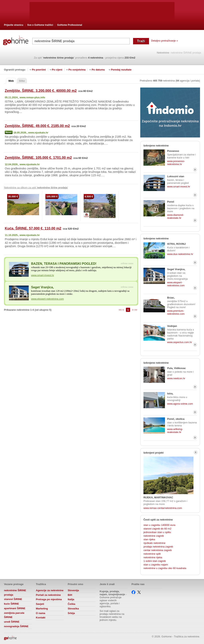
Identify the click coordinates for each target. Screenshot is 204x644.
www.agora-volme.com (180, 404)
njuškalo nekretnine (154, 543)
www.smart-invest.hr (43, 275)
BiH (70, 595)
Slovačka (73, 609)
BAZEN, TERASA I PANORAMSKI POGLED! (64, 264)
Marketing (42, 609)
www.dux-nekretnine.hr (180, 254)
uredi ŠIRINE (12, 622)
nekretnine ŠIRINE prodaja (15, 593)
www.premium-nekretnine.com (176, 312)
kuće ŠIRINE (11, 604)
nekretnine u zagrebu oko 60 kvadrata (165, 568)
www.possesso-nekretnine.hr (176, 163)
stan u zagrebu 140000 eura (159, 525)
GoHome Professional (70, 25)
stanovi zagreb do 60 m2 (157, 529)
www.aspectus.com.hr (179, 342)
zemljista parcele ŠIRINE (14, 615)
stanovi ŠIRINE (13, 599)
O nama (41, 613)
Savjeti (40, 604)
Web (11, 81)
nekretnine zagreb (154, 536)
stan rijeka (149, 539)
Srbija (71, 613)
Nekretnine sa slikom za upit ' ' (36, 188)
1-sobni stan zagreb (155, 561)
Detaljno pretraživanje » (164, 41)
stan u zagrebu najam (156, 565)
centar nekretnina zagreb (158, 550)
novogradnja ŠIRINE (16, 626)
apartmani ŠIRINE (15, 608)
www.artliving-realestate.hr (175, 431)
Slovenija (73, 590)
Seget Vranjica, (42, 287)
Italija (71, 599)
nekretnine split (152, 554)
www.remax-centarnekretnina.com (163, 508)
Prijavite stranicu (14, 25)
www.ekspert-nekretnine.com (47, 299)
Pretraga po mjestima (49, 599)
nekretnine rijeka (153, 557)
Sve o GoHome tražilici (40, 25)
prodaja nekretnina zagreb (158, 547)
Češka (72, 604)
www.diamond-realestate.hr (176, 216)
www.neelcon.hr (176, 378)
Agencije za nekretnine (50, 590)
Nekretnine (163, 53)
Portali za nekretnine (48, 595)
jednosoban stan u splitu (157, 532)
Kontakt (41, 618)
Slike (22, 81)
